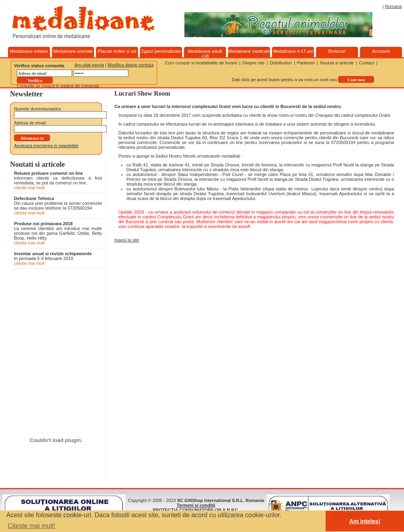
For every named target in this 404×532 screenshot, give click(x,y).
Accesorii (381, 51)
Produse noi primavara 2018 (43, 224)
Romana (393, 6)
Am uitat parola (89, 65)
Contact (367, 63)
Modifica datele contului (131, 65)
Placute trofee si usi (117, 51)
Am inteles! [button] (365, 521)
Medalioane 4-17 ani (293, 51)
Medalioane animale (73, 51)
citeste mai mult (29, 188)
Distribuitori (281, 63)
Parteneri (306, 63)
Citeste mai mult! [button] (31, 526)
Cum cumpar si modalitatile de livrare (201, 63)
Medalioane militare (29, 51)
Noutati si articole (337, 63)
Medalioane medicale (249, 51)
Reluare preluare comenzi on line (48, 173)
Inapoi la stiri (127, 240)
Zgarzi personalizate (161, 51)
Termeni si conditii (196, 505)
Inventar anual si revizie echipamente (53, 254)
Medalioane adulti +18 (205, 54)
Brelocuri (337, 51)
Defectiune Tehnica (34, 198)
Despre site (254, 63)
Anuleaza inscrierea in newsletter (46, 146)
